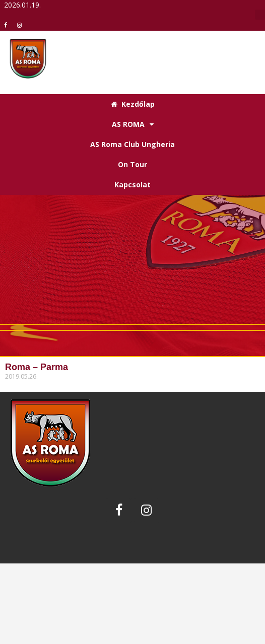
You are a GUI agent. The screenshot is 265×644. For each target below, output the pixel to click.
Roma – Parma (37, 367)
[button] (260, 15)
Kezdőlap (133, 104)
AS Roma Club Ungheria (132, 144)
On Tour (132, 164)
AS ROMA (133, 124)
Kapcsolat (132, 185)
